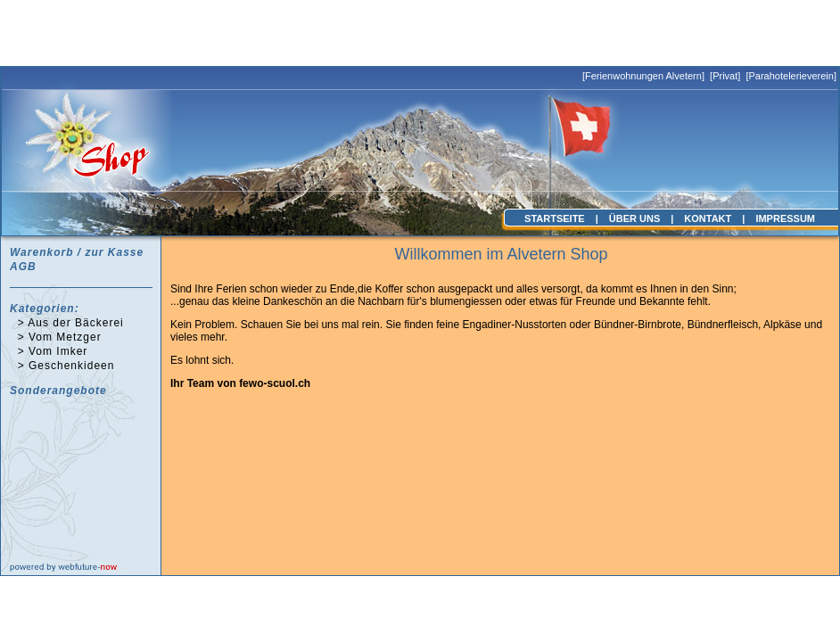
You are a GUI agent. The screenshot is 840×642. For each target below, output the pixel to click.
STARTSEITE (555, 218)
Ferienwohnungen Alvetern (643, 76)
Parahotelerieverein (791, 76)
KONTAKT (708, 218)
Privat (725, 76)
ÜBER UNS (634, 218)
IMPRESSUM (785, 218)
